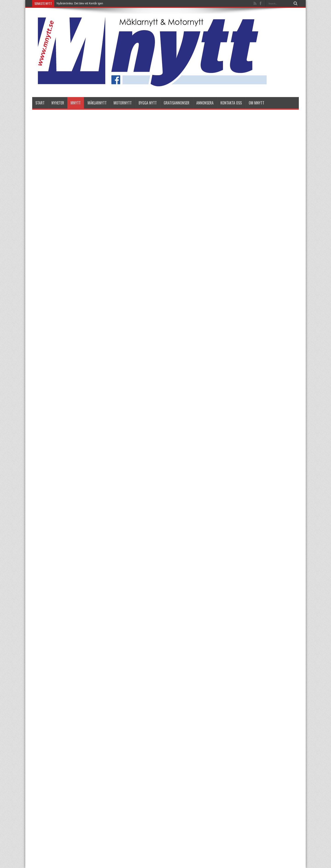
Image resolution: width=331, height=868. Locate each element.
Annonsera (205, 103)
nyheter (58, 103)
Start (40, 103)
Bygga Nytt (148, 103)
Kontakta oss (231, 103)
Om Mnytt (257, 103)
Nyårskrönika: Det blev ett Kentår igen (80, 3)
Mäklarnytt (97, 103)
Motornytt (123, 103)
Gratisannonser (177, 103)
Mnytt (76, 103)
